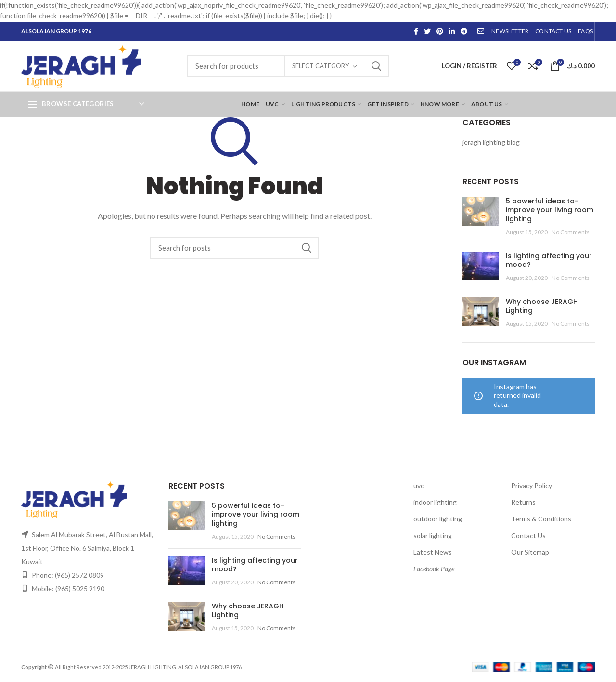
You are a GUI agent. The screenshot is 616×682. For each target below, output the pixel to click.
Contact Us (528, 536)
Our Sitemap (530, 552)
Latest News (433, 552)
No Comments (571, 232)
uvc (419, 486)
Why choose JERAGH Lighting (542, 306)
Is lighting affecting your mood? (549, 260)
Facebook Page (434, 569)
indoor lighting (435, 502)
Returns (523, 502)
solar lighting (433, 536)
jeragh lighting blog (491, 142)
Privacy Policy (532, 486)
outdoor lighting (438, 519)
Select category (321, 66)
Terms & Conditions (541, 519)
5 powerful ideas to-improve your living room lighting (550, 210)
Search (376, 66)
